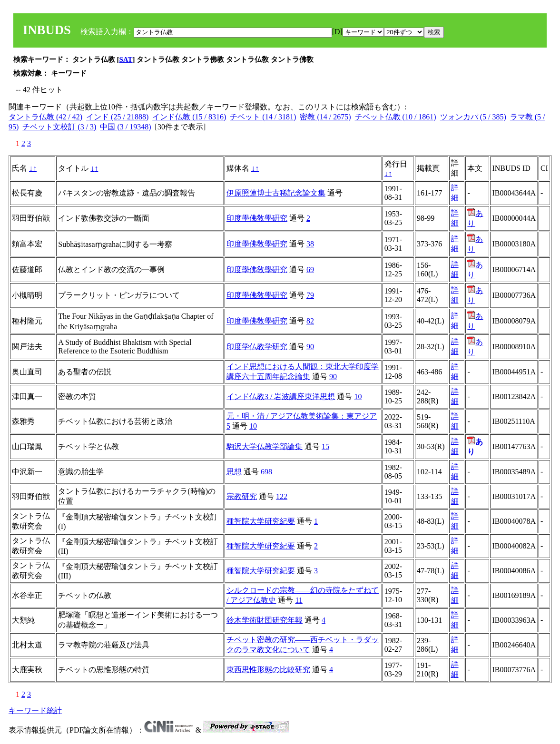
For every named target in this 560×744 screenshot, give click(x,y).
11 (299, 600)
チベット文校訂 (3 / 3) (59, 127)
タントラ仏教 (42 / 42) (45, 117)
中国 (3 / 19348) (125, 127)
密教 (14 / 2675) (325, 117)
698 (266, 472)
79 (310, 295)
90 (310, 347)
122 (282, 496)
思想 (234, 472)
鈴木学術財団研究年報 (265, 620)
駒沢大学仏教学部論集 (265, 446)
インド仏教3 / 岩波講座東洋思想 (281, 396)
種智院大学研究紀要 (261, 521)
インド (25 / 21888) (117, 117)
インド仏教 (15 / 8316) (189, 117)
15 (325, 446)
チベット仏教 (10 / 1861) (396, 117)
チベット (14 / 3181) (263, 117)
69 (310, 269)
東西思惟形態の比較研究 (268, 670)
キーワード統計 (35, 710)
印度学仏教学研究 (257, 347)
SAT (126, 59)
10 (358, 396)
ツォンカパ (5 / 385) (473, 117)
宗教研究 (242, 496)
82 (310, 321)
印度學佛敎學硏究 (257, 218)
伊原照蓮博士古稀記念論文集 (276, 193)
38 (310, 244)
